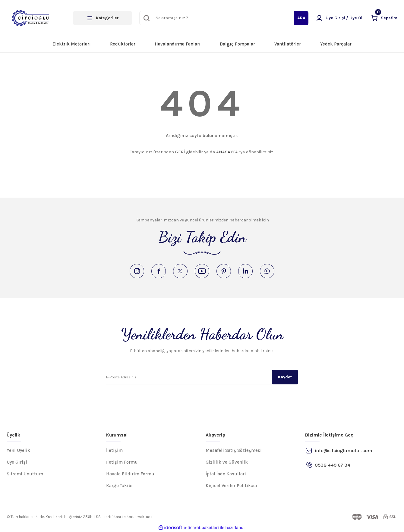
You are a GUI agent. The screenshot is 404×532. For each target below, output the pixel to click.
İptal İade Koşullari (226, 474)
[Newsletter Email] (202, 377)
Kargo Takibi (119, 486)
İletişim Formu (122, 462)
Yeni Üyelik (18, 450)
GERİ (180, 152)
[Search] (224, 18)
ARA (301, 18)
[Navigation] (103, 18)
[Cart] (384, 18)
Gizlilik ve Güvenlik (227, 462)
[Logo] (30, 18)
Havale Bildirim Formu (130, 474)
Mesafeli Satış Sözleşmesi (234, 450)
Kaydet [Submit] (285, 377)
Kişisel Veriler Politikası (231, 486)
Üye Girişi (17, 462)
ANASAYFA (227, 152)
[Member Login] (339, 18)
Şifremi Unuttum (25, 474)
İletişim (114, 450)
